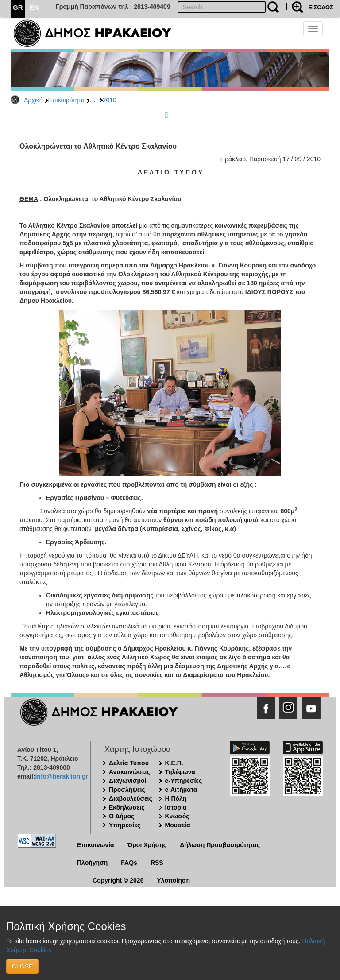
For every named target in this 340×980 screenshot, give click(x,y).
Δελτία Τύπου (129, 763)
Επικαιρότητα (66, 100)
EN (34, 7)
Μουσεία (178, 825)
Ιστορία (176, 807)
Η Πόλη (176, 798)
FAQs (129, 863)
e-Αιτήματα (181, 790)
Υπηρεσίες (125, 825)
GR (18, 7)
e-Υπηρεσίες (184, 781)
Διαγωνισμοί (127, 781)
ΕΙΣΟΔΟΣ (321, 7)
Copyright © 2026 (118, 880)
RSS (157, 863)
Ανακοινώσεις (129, 772)
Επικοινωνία (96, 845)
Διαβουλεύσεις (131, 798)
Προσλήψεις (127, 790)
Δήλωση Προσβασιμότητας (220, 845)
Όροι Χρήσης (147, 845)
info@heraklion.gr (61, 776)
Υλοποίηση (173, 880)
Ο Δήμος (122, 816)
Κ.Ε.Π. (174, 763)
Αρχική (33, 100)
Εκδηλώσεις (127, 807)
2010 (110, 100)
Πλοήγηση (92, 863)
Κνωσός (177, 816)
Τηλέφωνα (180, 772)
